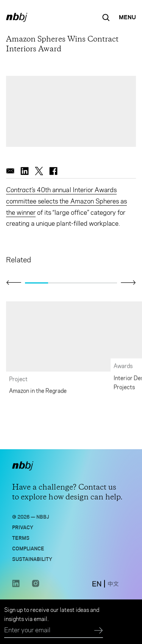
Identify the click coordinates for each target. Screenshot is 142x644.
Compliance (28, 548)
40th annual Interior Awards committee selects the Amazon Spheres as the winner (66, 201)
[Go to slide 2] (60, 283)
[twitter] (39, 171)
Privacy (23, 527)
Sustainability (32, 559)
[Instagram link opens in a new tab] (36, 586)
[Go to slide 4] (105, 283)
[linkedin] (25, 171)
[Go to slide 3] (83, 283)
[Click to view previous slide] (14, 283)
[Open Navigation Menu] (127, 17)
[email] (10, 171)
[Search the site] (106, 17)
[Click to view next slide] (128, 282)
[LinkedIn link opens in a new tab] (16, 586)
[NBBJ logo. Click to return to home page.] (17, 17)
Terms (21, 538)
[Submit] (99, 631)
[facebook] (53, 171)
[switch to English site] (97, 584)
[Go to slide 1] (37, 283)
